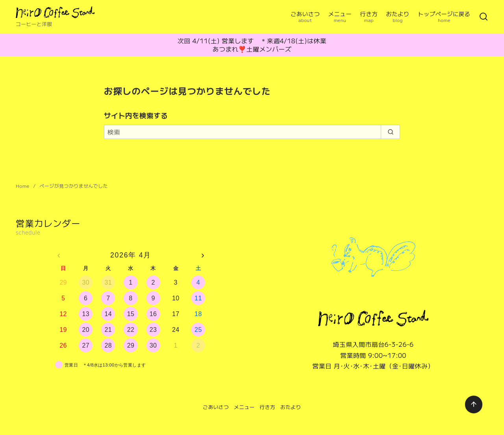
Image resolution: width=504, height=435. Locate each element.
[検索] (484, 17)
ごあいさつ (305, 17)
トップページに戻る (444, 17)
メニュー (340, 17)
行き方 (369, 17)
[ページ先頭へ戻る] (474, 404)
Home (23, 186)
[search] (390, 132)
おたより (398, 17)
